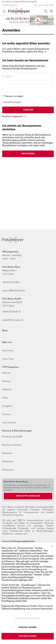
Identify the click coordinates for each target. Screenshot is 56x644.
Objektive (7, 390)
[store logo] (19, 11)
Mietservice (8, 470)
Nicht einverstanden (28, 619)
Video (5, 398)
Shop (5, 331)
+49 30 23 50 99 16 (11, 312)
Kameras (6, 381)
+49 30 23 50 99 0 (10, 5)
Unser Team (8, 359)
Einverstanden (28, 636)
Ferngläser (7, 406)
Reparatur (7, 453)
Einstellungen (28, 627)
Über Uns (7, 342)
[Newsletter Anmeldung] (28, 496)
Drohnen (6, 414)
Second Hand (9, 423)
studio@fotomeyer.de (13, 320)
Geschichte (8, 351)
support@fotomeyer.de (14, 291)
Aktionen (6, 373)
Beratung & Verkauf (12, 445)
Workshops (8, 462)
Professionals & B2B (12, 437)
